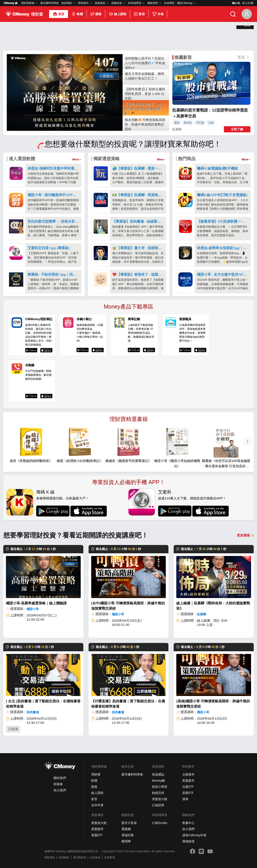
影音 (139, 14)
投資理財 (67, 3)
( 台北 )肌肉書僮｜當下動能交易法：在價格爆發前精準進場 (43, 704)
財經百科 (158, 793)
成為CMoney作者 (194, 835)
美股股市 (188, 780)
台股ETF (188, 787)
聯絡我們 (153, 3)
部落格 (58, 784)
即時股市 (83, 3)
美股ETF (188, 793)
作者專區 (169, 3)
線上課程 (118, 14)
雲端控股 (128, 835)
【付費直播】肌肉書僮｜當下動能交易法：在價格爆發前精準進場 (128, 704)
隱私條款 (50, 857)
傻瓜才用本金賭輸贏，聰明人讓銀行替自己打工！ (145, 76)
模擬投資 (117, 3)
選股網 (126, 829)
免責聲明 (109, 857)
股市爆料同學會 (50, 3)
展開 (245, 43)
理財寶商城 (28, 3)
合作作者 (97, 805)
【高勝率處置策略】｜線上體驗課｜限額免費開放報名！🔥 (145, 109)
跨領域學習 (135, 3)
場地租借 (188, 841)
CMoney (11, 3)
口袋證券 (158, 805)
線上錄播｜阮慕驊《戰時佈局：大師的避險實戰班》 (213, 606)
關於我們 (60, 778)
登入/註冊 (248, 3)
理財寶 (96, 774)
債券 (185, 799)
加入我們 (60, 790)
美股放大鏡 (160, 799)
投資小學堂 (160, 787)
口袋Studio (160, 823)
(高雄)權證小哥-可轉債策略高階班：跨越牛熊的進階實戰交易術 (213, 704)
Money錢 (158, 780)
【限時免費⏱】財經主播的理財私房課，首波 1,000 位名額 (145, 94)
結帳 (236, 3)
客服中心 (188, 823)
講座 (96, 14)
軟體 (77, 14)
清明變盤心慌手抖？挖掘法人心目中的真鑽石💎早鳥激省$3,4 (145, 63)
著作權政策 (80, 857)
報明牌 (126, 841)
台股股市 (188, 774)
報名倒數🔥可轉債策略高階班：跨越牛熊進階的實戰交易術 (145, 124)
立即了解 (237, 129)
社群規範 (95, 857)
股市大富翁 (129, 823)
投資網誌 (158, 774)
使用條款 (64, 857)
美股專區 (100, 3)
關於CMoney (185, 3)
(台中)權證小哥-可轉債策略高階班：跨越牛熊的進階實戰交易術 (128, 606)
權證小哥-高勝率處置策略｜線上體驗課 (36, 603)
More (76, 159)
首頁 (59, 14)
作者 (158, 14)
